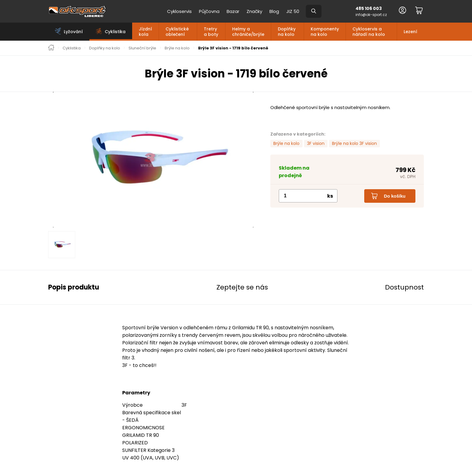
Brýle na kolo (177, 48)
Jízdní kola (145, 32)
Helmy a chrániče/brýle (248, 32)
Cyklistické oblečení (177, 32)
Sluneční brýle (142, 48)
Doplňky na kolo (287, 32)
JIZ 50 (293, 11)
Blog (274, 11)
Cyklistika (72, 48)
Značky (254, 11)
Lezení (410, 32)
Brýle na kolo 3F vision (354, 143)
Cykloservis (179, 11)
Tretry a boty (211, 32)
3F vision (316, 143)
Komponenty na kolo (325, 32)
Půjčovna (209, 11)
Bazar (233, 11)
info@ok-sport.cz (371, 15)
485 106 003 (369, 8)
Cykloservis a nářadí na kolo (369, 32)
